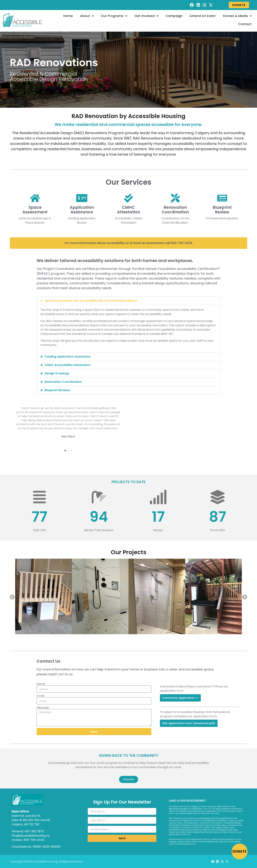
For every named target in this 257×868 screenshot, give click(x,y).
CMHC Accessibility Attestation (67, 365)
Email (40, 696)
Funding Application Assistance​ (68, 357)
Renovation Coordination (63, 382)
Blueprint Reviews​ (57, 390)
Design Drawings (57, 373)
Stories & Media (237, 16)
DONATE (240, 851)
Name (41, 684)
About (87, 16)
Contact (245, 24)
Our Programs (114, 16)
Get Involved (146, 16)
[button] (128, 301)
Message (43, 708)
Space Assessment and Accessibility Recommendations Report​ (91, 301)
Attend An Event (203, 16)
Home (68, 16)
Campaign (174, 16)
